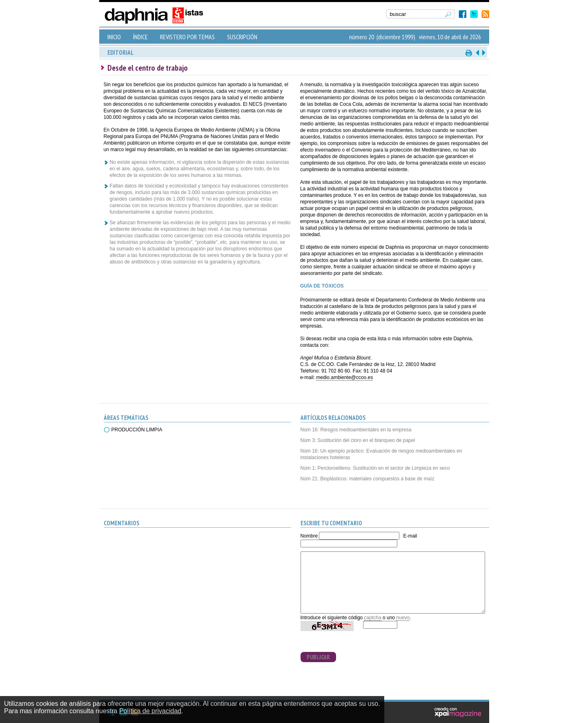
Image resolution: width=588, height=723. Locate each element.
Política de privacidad (150, 711)
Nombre (309, 536)
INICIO (114, 37)
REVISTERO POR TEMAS (187, 37)
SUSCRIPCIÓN (242, 37)
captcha (373, 618)
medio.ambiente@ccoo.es (344, 377)
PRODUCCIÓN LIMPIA (137, 430)
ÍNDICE (140, 37)
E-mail (410, 536)
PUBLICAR (318, 657)
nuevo (403, 618)
